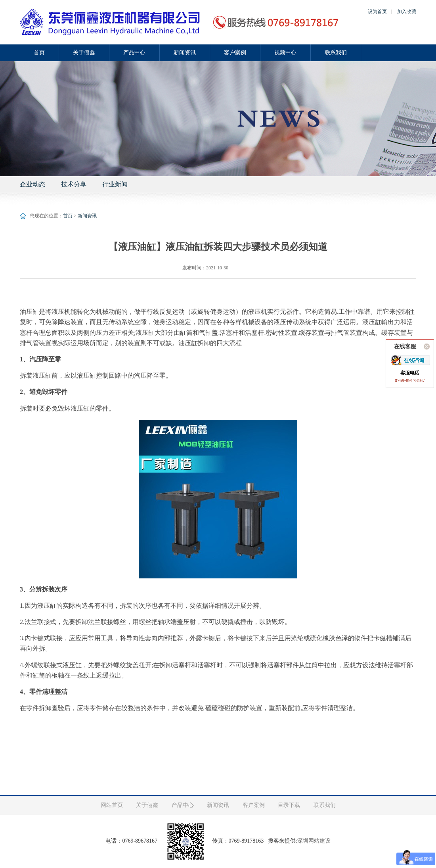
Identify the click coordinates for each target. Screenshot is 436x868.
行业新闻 (115, 184)
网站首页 (112, 805)
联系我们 (336, 53)
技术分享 (74, 184)
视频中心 (285, 53)
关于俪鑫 (84, 53)
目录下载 (289, 805)
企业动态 (33, 184)
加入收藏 (407, 12)
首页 (39, 53)
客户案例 (235, 53)
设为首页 (377, 12)
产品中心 (134, 53)
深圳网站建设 (314, 841)
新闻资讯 (185, 53)
